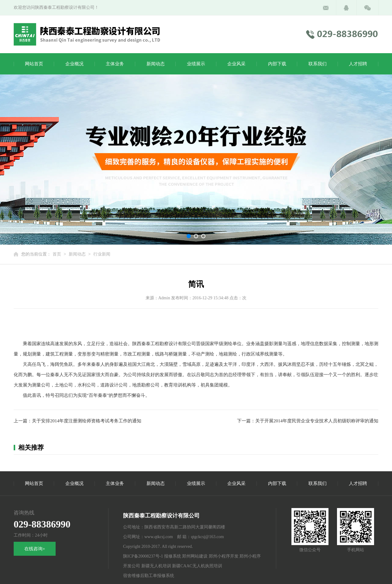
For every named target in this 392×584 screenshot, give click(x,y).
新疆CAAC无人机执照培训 (197, 566)
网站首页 (34, 64)
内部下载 (277, 64)
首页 (57, 254)
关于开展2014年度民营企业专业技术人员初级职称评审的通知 (317, 421)
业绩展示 (196, 64)
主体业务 (115, 64)
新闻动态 (156, 64)
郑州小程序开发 (224, 556)
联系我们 (318, 64)
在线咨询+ (35, 549)
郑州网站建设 (195, 556)
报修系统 (173, 556)
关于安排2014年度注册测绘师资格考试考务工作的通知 (87, 421)
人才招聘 (358, 64)
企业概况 (74, 64)
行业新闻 (102, 254)
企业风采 (236, 64)
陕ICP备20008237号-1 (143, 556)
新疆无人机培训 (156, 566)
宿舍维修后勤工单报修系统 (149, 576)
